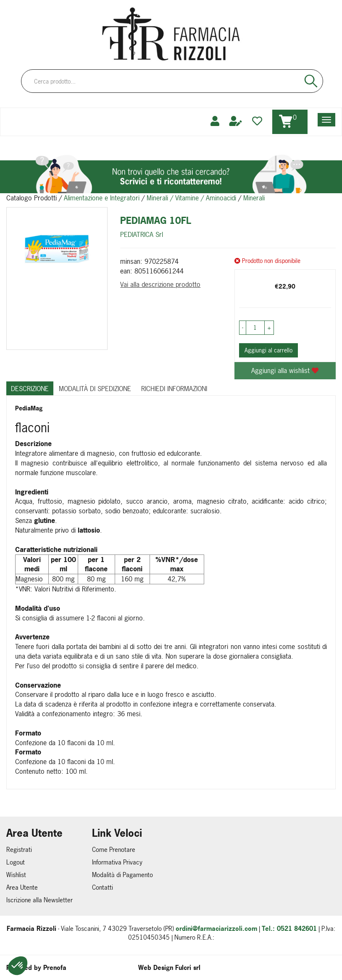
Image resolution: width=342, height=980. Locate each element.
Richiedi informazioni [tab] (174, 389)
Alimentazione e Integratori (102, 198)
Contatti (103, 887)
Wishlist (16, 875)
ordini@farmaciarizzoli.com (216, 929)
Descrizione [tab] (30, 389)
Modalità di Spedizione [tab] (95, 389)
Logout (16, 862)
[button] (18, 966)
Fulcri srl (188, 968)
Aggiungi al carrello (268, 350)
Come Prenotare (114, 850)
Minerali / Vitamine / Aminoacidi (191, 198)
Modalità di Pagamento (122, 875)
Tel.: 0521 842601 (289, 929)
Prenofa (55, 968)
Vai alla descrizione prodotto (160, 284)
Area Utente (22, 887)
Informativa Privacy (117, 862)
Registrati (19, 850)
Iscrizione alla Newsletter (39, 900)
